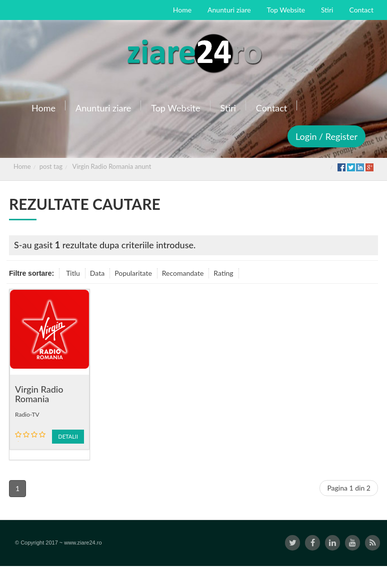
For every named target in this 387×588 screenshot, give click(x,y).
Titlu (73, 273)
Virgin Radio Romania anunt (112, 166)
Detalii (68, 436)
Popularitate (133, 273)
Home (22, 166)
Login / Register (326, 136)
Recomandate (183, 273)
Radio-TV (27, 414)
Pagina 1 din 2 (349, 488)
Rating (223, 273)
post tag (51, 166)
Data (97, 273)
